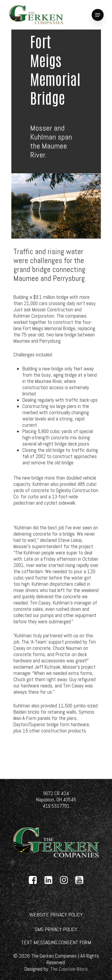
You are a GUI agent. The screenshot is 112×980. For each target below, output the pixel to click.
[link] (36, 15)
